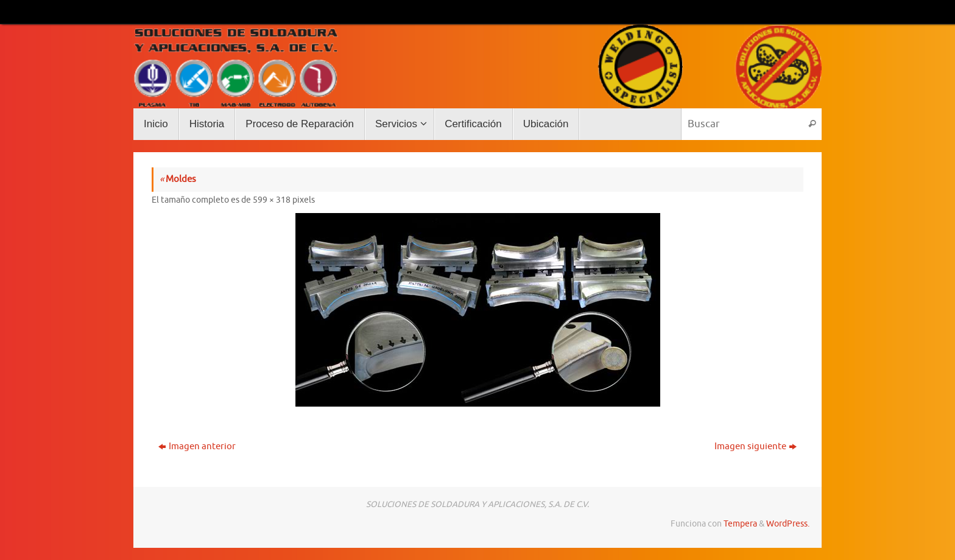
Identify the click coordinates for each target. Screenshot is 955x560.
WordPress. (788, 524)
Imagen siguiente (756, 446)
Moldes (178, 179)
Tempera (740, 524)
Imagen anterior (197, 446)
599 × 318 (272, 200)
